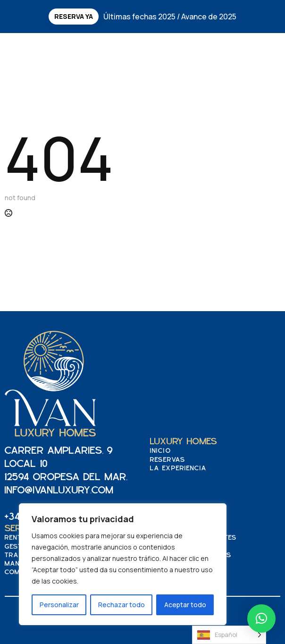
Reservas (168, 460)
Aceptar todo (185, 605)
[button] (261, 619)
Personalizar (59, 605)
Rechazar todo (122, 605)
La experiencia (178, 469)
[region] (123, 564)
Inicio (160, 451)
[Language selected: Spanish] (229, 635)
